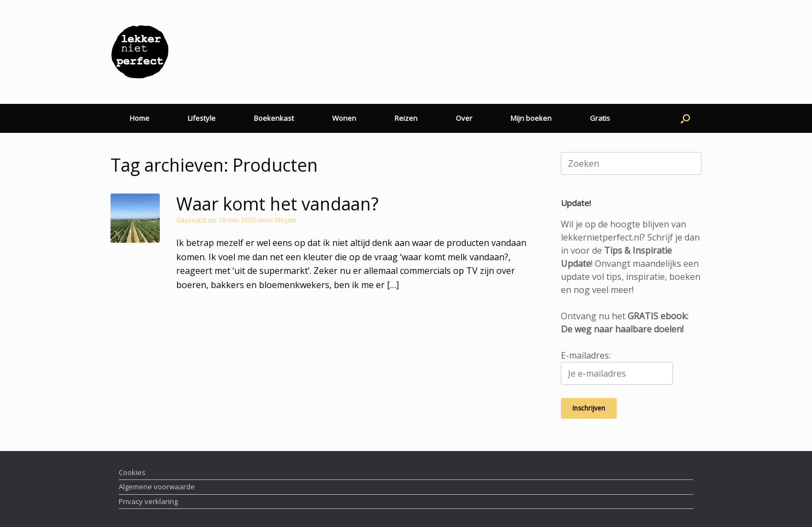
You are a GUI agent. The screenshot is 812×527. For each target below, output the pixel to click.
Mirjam (286, 220)
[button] (685, 118)
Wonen (344, 118)
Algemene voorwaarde (157, 487)
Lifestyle (202, 118)
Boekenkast (274, 118)
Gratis (600, 118)
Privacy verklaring (148, 501)
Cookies (132, 472)
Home (140, 118)
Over (464, 118)
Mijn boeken (531, 118)
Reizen (406, 118)
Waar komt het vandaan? (277, 204)
